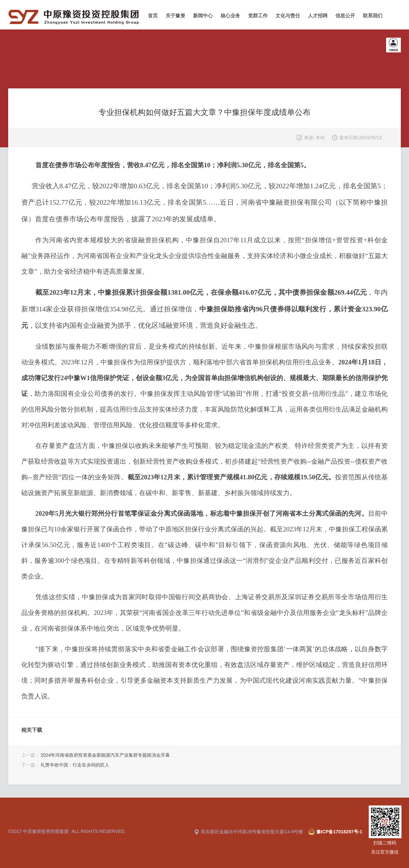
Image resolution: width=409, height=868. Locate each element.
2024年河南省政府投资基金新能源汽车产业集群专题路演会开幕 (105, 755)
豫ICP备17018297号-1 (339, 832)
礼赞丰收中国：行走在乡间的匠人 (75, 765)
